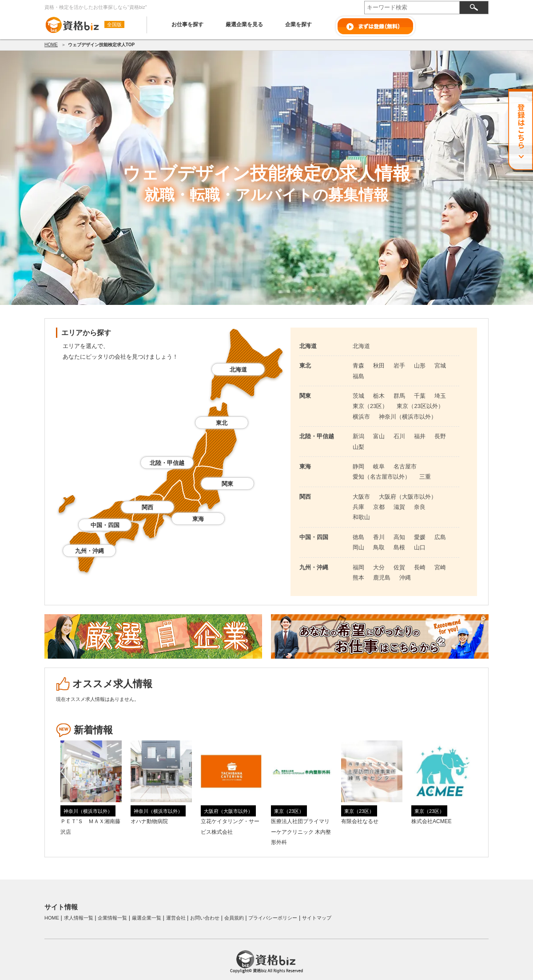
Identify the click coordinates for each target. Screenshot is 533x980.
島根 (399, 547)
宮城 (440, 366)
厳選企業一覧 (147, 918)
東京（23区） (370, 406)
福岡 (358, 567)
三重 (425, 477)
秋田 (379, 366)
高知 (399, 537)
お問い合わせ (205, 918)
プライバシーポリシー (273, 918)
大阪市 (361, 497)
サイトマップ (317, 918)
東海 (198, 519)
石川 (399, 436)
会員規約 (234, 918)
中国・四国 (105, 525)
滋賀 (399, 507)
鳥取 (379, 547)
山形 (420, 366)
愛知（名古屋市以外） (382, 477)
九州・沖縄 (89, 551)
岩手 (399, 366)
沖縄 (405, 578)
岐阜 (379, 466)
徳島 (358, 537)
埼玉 (440, 396)
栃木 (379, 396)
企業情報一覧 (112, 918)
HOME (51, 45)
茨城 (358, 396)
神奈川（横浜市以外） (408, 417)
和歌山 (361, 517)
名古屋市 (405, 466)
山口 (420, 547)
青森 (358, 366)
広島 (440, 537)
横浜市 (361, 417)
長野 (440, 436)
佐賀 (399, 567)
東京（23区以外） (420, 406)
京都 (379, 507)
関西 (147, 507)
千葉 (420, 396)
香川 (379, 537)
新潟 (358, 436)
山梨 (358, 447)
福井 (420, 436)
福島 (358, 376)
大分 (379, 567)
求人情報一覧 (79, 918)
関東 (227, 484)
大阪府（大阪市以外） (408, 497)
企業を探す (298, 24)
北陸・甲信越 (167, 463)
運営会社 (176, 918)
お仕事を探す (187, 24)
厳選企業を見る (244, 24)
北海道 (238, 370)
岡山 (358, 547)
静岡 (358, 466)
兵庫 (358, 507)
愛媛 (420, 537)
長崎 (420, 567)
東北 (222, 423)
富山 (379, 436)
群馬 (399, 396)
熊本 (358, 578)
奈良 (420, 507)
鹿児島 (382, 578)
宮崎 (440, 567)
